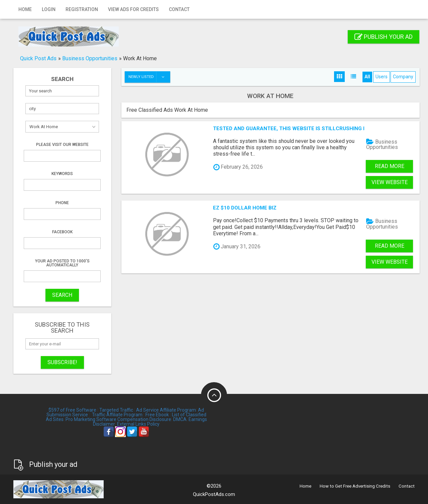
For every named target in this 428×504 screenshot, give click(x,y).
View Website (390, 182)
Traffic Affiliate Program (117, 415)
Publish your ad (384, 37)
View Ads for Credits (133, 9)
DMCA (180, 419)
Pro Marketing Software (91, 419)
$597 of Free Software (72, 410)
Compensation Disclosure (144, 419)
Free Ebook (157, 415)
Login (49, 9)
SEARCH (62, 295)
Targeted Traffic (116, 410)
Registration (82, 9)
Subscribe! (62, 362)
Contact (179, 9)
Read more (390, 166)
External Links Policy (138, 424)
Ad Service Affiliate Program (166, 410)
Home (25, 9)
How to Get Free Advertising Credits (355, 486)
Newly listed (149, 77)
